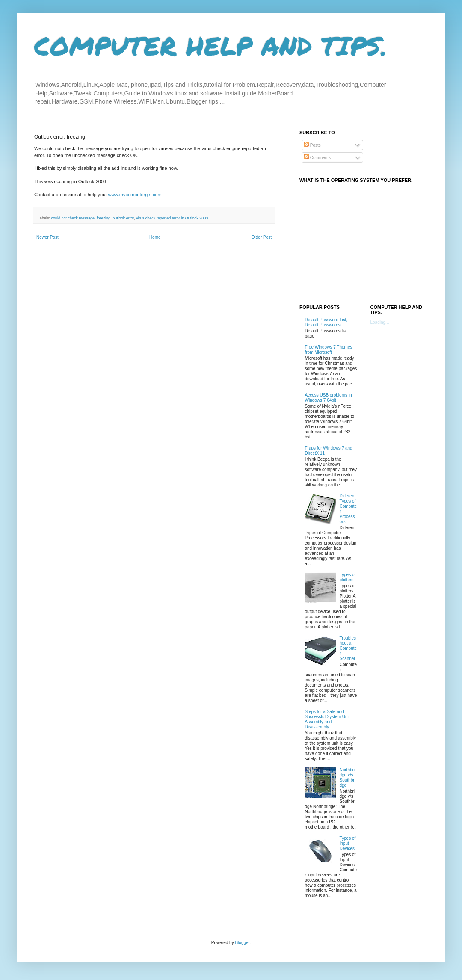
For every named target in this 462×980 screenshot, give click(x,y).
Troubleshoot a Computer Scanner (348, 648)
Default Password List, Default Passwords (326, 322)
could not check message (73, 218)
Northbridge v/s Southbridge (348, 777)
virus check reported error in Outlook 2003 (172, 218)
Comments (317, 158)
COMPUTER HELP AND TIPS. (211, 45)
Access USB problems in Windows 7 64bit (329, 398)
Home (155, 237)
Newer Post (47, 237)
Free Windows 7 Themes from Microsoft (329, 350)
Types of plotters (348, 577)
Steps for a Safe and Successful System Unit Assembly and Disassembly (327, 719)
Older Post (262, 237)
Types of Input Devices (348, 843)
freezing (104, 218)
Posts (312, 145)
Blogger (242, 943)
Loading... (380, 322)
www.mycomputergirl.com (135, 195)
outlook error (123, 218)
